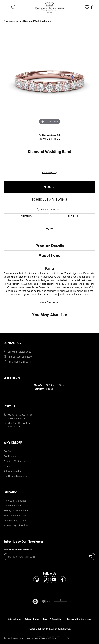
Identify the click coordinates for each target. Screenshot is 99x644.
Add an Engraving (49, 173)
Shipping (26, 216)
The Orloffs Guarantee (15, 476)
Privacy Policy (32, 619)
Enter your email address (18, 550)
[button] (13, 7)
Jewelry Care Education (16, 511)
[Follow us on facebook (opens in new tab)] (62, 580)
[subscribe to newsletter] (90, 557)
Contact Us (9, 466)
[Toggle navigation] (6, 7)
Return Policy (14, 619)
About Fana (50, 255)
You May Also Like (50, 315)
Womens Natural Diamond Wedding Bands (28, 21)
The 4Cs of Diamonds (15, 501)
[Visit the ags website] (61, 601)
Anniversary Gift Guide (16, 525)
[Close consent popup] (69, 638)
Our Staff (8, 451)
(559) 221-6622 (49, 139)
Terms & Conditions (53, 619)
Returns (73, 216)
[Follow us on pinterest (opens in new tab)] (45, 580)
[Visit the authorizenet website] (35, 601)
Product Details (50, 246)
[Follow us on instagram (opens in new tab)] (37, 580)
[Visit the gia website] (46, 601)
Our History (10, 456)
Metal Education (12, 506)
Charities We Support (15, 461)
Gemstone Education (15, 515)
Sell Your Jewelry (12, 471)
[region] (49, 80)
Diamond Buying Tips (15, 520)
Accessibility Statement (79, 619)
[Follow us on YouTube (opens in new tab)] (54, 580)
